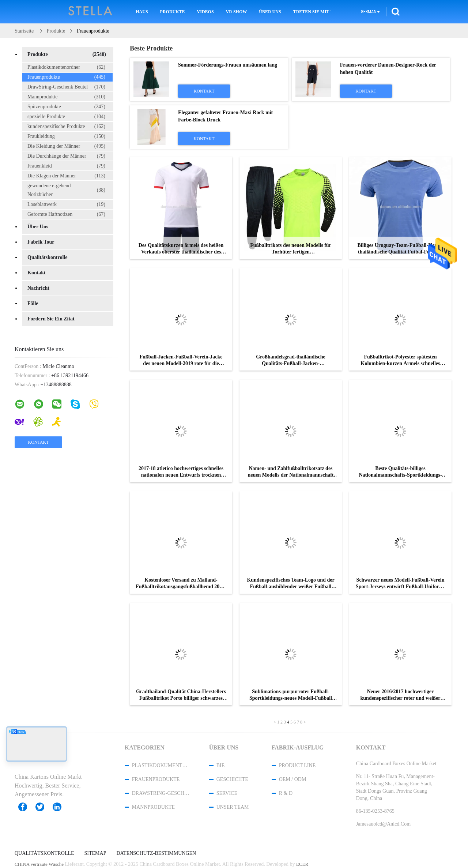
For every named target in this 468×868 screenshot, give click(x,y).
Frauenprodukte (66, 77)
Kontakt (37, 273)
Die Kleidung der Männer (66, 146)
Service (227, 793)
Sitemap (95, 853)
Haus (142, 12)
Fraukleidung (66, 136)
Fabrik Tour (41, 242)
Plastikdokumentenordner (66, 67)
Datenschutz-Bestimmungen (156, 853)
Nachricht (38, 288)
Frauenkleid (66, 166)
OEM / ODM (293, 779)
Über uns (270, 12)
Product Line (297, 765)
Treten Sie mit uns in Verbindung (312, 12)
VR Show (237, 12)
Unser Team (233, 807)
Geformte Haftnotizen (66, 214)
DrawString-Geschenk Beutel (66, 87)
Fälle (33, 303)
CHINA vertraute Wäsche (39, 864)
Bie (221, 765)
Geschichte (232, 779)
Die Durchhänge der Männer (66, 156)
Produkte (173, 12)
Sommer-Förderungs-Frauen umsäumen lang (228, 65)
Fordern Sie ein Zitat (51, 319)
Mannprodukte (66, 97)
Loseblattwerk (66, 204)
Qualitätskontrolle (47, 257)
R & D (286, 793)
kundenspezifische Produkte (66, 127)
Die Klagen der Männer (66, 176)
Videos (205, 12)
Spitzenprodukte (66, 107)
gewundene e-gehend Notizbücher (66, 190)
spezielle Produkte (66, 117)
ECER (302, 864)
